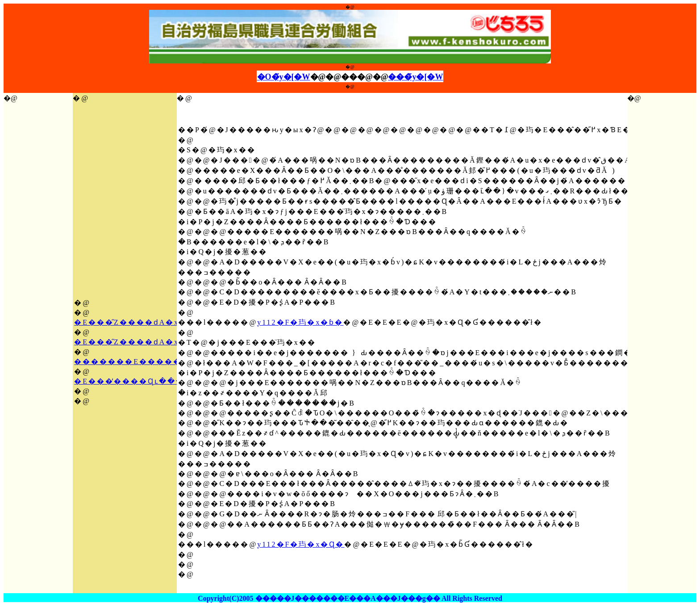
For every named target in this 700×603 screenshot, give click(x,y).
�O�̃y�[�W (284, 77)
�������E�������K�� (148, 362)
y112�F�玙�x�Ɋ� (301, 544)
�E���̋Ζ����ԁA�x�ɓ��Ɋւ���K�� (172, 342)
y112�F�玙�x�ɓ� (300, 322)
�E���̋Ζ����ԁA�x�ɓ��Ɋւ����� (169, 322)
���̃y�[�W (415, 77)
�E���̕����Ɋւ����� (138, 381)
